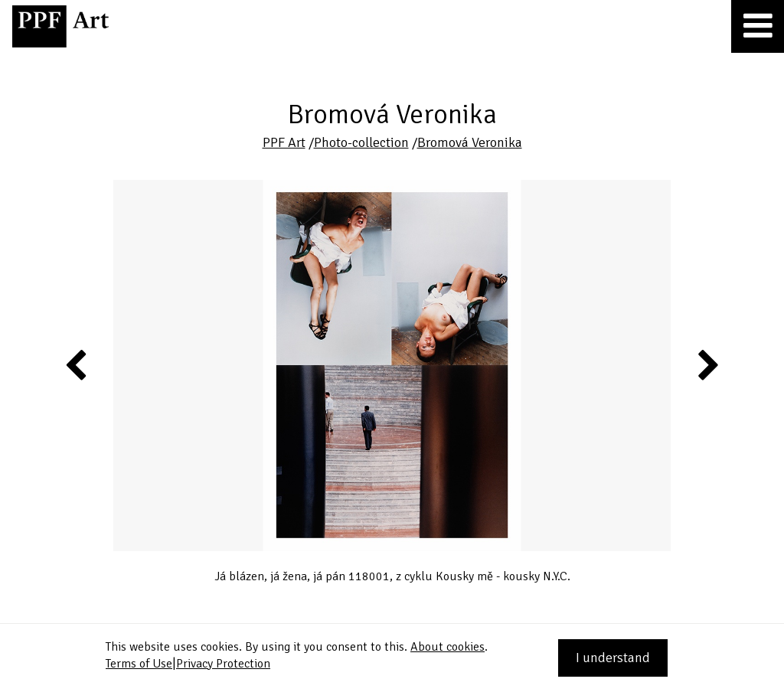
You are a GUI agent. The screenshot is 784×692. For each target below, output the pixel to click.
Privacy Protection (223, 664)
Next (707, 364)
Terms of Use (139, 664)
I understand (613, 658)
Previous (77, 364)
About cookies (448, 647)
